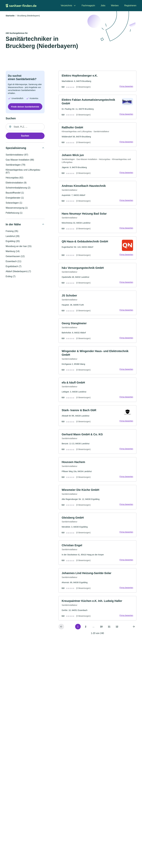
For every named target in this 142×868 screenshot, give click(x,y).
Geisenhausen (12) (15, 257)
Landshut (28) (13, 236)
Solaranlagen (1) (14, 203)
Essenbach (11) (14, 262)
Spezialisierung (16, 148)
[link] (97, 81)
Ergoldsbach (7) (14, 267)
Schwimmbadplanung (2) (18, 188)
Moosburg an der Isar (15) (19, 247)
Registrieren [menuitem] (130, 6)
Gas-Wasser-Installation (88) (20, 160)
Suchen (25, 136)
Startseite (10, 16)
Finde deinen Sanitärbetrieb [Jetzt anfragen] (25, 107)
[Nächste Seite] (134, 632)
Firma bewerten (126, 87)
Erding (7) (11, 277)
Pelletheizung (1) (14, 213)
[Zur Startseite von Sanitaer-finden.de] (21, 6)
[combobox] (25, 127)
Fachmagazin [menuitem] (88, 6)
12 (117, 632)
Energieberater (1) (15, 198)
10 (101, 632)
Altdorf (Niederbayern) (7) (18, 272)
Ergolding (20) (13, 241)
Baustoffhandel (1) (15, 193)
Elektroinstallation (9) (16, 183)
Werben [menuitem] (115, 6)
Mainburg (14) (13, 252)
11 (109, 632)
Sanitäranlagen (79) (16, 165)
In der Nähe (13, 225)
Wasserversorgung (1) (17, 208)
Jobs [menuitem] (103, 6)
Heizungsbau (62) (15, 178)
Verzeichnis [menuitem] (66, 6)
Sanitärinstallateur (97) (17, 155)
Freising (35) (12, 231)
